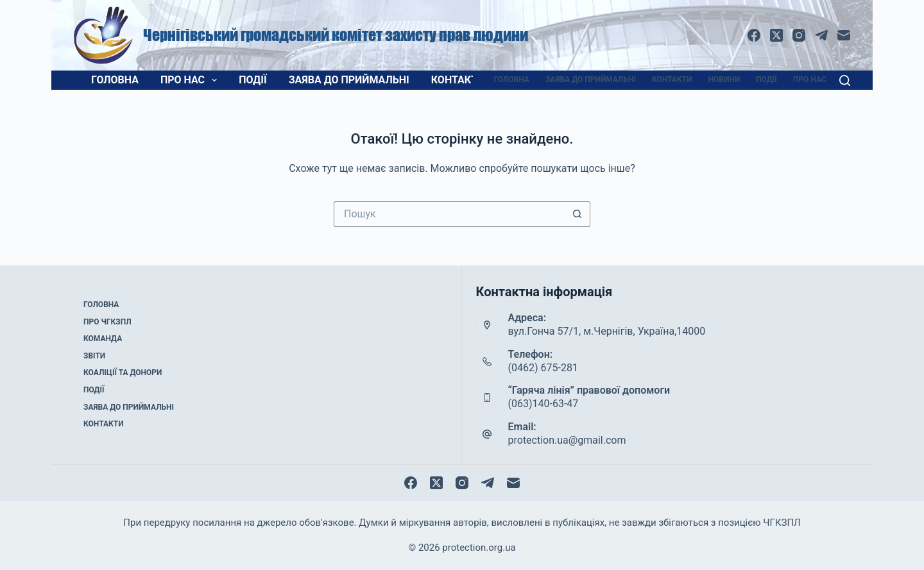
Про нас (191, 80)
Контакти (458, 80)
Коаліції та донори (123, 373)
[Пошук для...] (449, 214)
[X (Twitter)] (776, 35)
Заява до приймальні (349, 80)
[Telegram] (821, 35)
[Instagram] (799, 35)
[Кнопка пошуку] (577, 214)
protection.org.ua (479, 548)
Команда (103, 339)
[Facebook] (754, 35)
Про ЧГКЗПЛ (107, 322)
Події (252, 80)
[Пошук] (845, 80)
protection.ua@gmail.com (567, 440)
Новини (724, 80)
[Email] (844, 35)
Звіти (94, 356)
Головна (115, 80)
